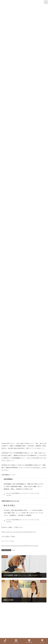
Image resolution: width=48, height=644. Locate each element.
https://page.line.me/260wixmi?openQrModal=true (19, 532)
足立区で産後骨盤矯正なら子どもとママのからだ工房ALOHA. (21, 494)
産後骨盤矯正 (8, 479)
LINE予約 (16, 641)
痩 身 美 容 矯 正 (9, 505)
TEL (5, 641)
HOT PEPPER (29, 641)
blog (13, 550)
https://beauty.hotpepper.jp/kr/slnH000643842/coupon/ (20, 546)
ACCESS (42, 641)
